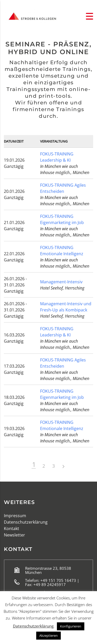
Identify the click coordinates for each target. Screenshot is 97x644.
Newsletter (14, 535)
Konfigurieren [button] (71, 626)
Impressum (15, 516)
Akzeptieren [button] (48, 635)
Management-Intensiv (61, 282)
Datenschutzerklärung (26, 522)
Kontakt (12, 529)
